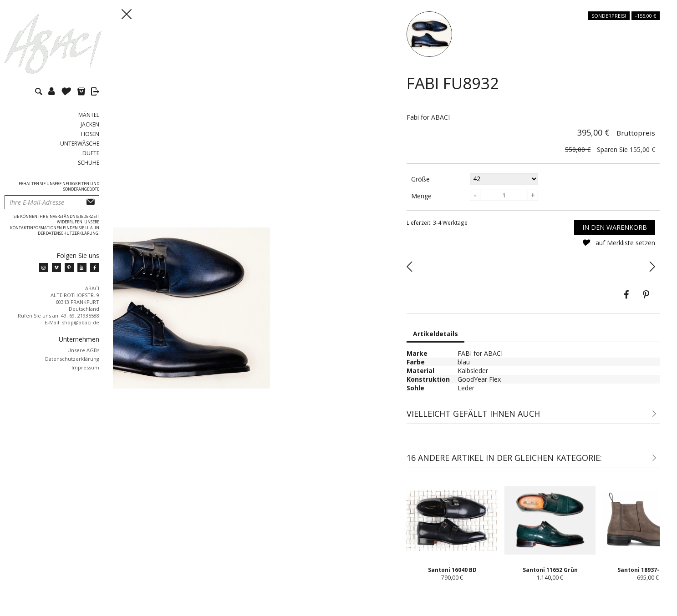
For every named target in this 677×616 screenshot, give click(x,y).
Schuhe (89, 163)
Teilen (626, 295)
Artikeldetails (435, 334)
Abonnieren (91, 202)
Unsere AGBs (83, 350)
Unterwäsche (80, 144)
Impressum (85, 367)
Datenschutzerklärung (72, 359)
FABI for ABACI (480, 353)
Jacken (90, 124)
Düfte (91, 153)
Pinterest (646, 295)
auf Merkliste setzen (618, 243)
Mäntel (89, 115)
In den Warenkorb (615, 227)
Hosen (90, 134)
